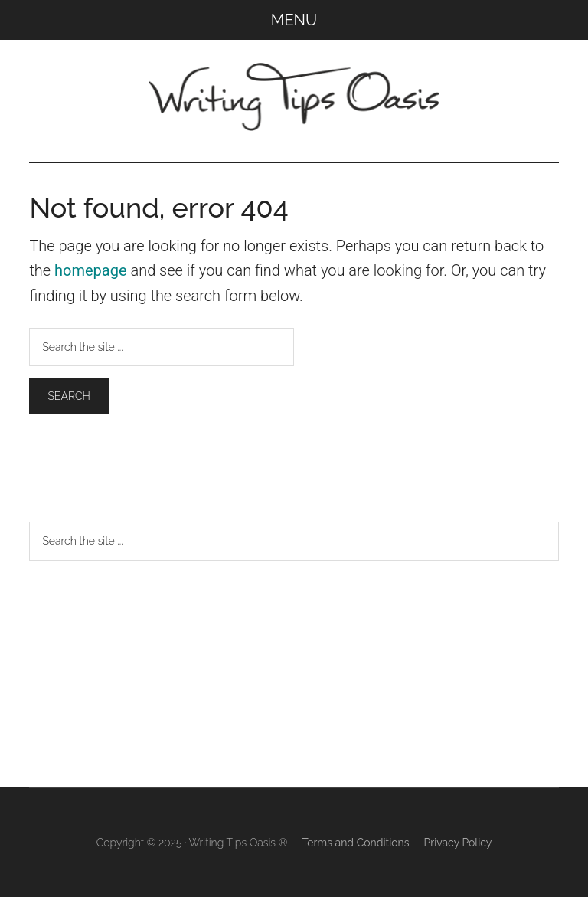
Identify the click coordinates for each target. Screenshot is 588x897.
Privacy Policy (458, 843)
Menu (294, 20)
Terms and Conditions (355, 843)
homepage (91, 270)
